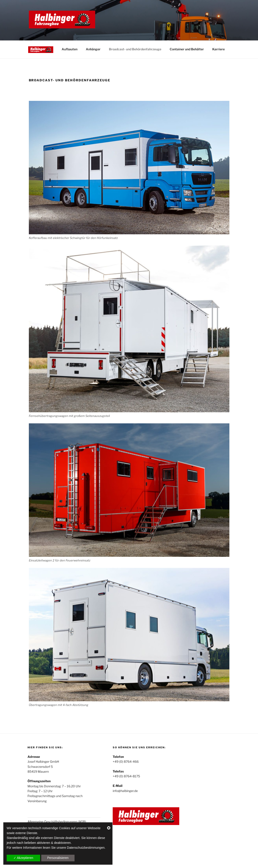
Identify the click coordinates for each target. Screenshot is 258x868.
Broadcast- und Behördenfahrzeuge (135, 49)
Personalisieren (58, 858)
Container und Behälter (187, 49)
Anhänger (93, 49)
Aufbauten (70, 49)
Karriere (219, 49)
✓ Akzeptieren (23, 858)
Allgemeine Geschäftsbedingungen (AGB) (57, 822)
